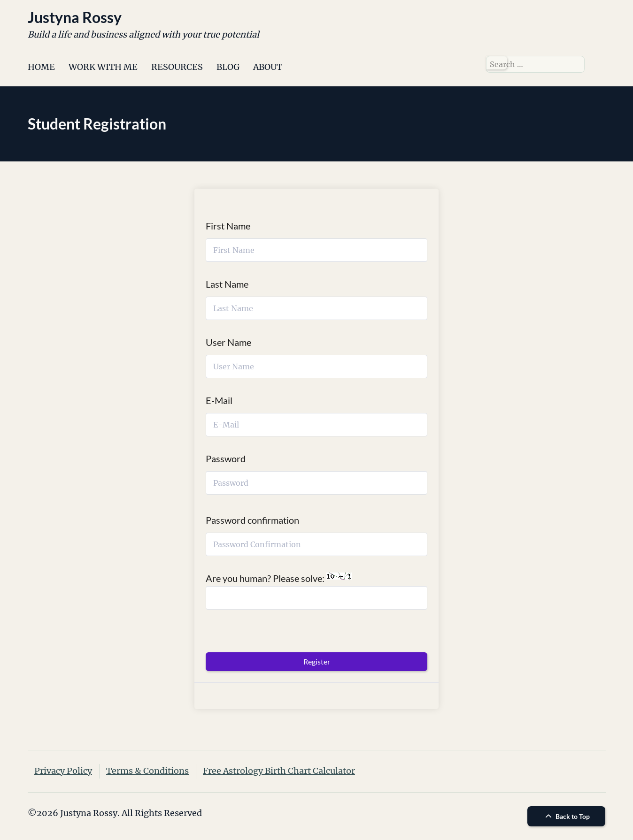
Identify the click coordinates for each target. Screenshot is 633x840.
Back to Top (566, 816)
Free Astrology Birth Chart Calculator (279, 771)
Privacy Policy (63, 771)
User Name (228, 342)
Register (317, 661)
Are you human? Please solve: (316, 591)
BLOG (228, 67)
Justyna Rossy (75, 17)
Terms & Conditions (147, 771)
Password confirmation (252, 520)
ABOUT (268, 67)
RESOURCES (177, 67)
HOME (41, 67)
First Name (228, 226)
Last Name (227, 284)
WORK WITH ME (103, 67)
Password (226, 458)
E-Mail (219, 400)
